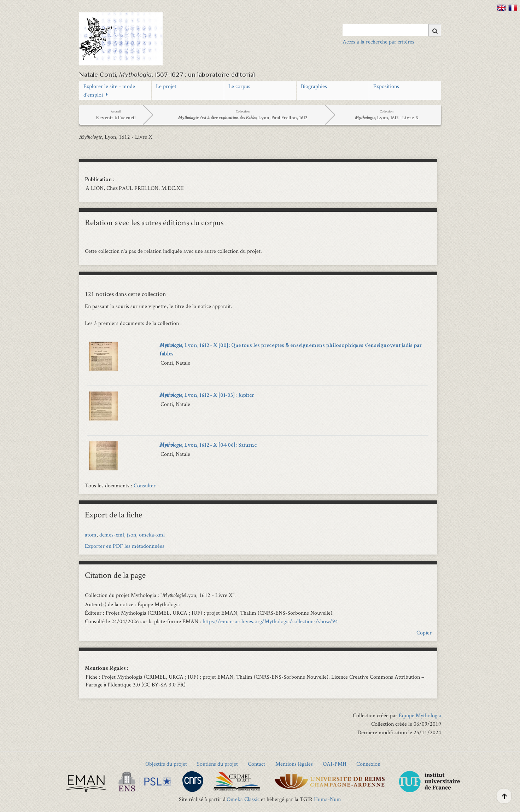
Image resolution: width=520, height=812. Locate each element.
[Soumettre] (435, 30)
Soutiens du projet (217, 764)
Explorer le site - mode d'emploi (109, 90)
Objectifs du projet (166, 764)
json (132, 535)
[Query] (392, 30)
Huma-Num (328, 799)
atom (91, 535)
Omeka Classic (243, 799)
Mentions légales (294, 764)
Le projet (166, 86)
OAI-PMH (335, 764)
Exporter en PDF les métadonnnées (125, 546)
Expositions (386, 86)
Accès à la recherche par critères (378, 42)
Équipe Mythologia (420, 715)
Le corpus (239, 86)
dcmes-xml (112, 535)
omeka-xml (152, 535)
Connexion (368, 764)
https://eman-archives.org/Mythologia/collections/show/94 (270, 621)
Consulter (145, 485)
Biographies (314, 86)
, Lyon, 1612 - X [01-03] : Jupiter (207, 396)
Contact (256, 764)
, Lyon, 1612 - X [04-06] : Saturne (208, 446)
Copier (424, 633)
